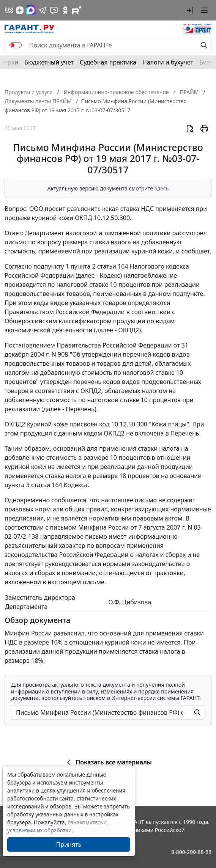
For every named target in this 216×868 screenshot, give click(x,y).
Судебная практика (108, 62)
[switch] (16, 45)
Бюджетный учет (49, 62)
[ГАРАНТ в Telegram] (43, 10)
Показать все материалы (108, 762)
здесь (162, 188)
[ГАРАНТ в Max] (31, 10)
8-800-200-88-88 (191, 852)
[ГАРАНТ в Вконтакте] (9, 10)
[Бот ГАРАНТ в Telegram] (54, 10)
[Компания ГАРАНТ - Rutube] (77, 10)
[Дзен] (20, 10)
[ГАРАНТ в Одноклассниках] (65, 10)
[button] (190, 10)
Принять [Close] (69, 844)
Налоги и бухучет (168, 62)
